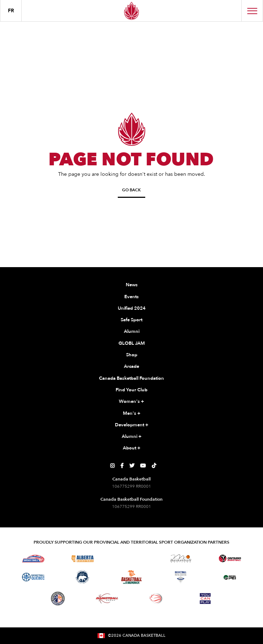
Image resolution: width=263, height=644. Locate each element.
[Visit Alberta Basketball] (83, 559)
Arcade (131, 366)
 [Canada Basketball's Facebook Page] (122, 466)
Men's (132, 414)
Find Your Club (131, 390)
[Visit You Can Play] (205, 599)
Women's (131, 402)
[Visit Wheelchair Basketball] (156, 599)
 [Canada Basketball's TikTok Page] (154, 466)
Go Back (131, 190)
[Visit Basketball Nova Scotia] (181, 577)
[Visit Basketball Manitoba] (181, 558)
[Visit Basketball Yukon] (107, 598)
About (132, 448)
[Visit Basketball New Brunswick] (132, 577)
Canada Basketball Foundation (131, 378)
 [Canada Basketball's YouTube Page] (143, 466)
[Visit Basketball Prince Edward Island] (230, 577)
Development (132, 425)
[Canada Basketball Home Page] (131, 11)
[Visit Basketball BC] (33, 558)
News (132, 285)
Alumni (132, 331)
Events (131, 297)
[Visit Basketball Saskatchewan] (131, 558)
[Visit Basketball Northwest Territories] (82, 577)
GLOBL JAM (132, 343)
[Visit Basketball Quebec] (33, 577)
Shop (132, 355)
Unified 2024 (132, 308)
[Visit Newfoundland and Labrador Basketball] (58, 599)
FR (11, 11)
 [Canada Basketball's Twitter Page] (132, 466)
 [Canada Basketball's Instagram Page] (112, 466)
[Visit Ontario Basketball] (230, 559)
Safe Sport (131, 320)
